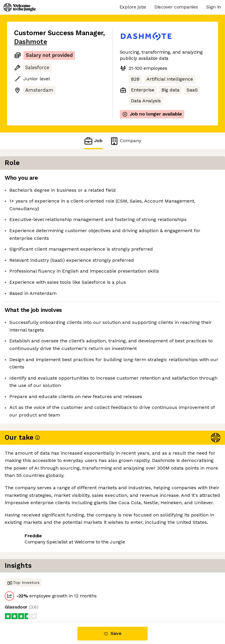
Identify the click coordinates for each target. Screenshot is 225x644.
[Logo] (20, 7)
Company (125, 141)
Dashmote (30, 42)
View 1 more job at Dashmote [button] (47, 576)
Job (93, 141)
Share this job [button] (30, 566)
